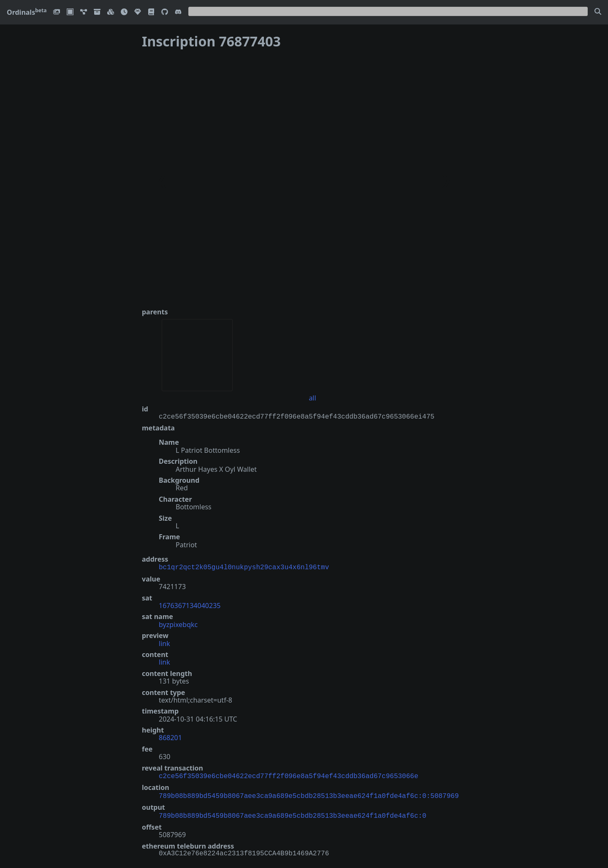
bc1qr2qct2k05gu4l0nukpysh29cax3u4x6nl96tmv (244, 567)
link (164, 643)
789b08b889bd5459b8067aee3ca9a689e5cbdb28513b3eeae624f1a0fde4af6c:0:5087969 (309, 794)
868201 (170, 737)
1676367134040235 (190, 605)
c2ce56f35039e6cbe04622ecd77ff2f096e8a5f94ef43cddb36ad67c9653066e (288, 775)
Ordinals (27, 12)
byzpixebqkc (178, 624)
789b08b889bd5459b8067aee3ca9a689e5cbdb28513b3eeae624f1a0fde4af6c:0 (293, 813)
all (312, 398)
